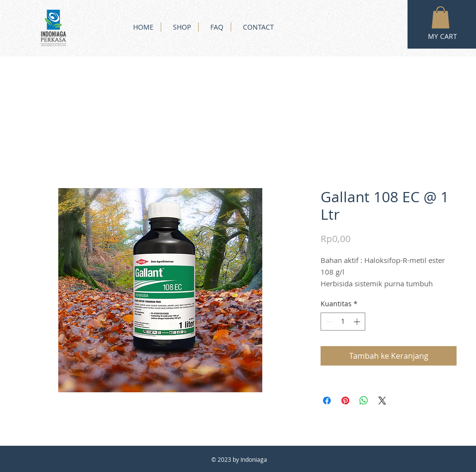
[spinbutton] (343, 322)
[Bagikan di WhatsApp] (364, 401)
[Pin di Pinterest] (345, 401)
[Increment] (358, 322)
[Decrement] (328, 322)
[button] (441, 17)
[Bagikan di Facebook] (327, 401)
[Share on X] (382, 401)
